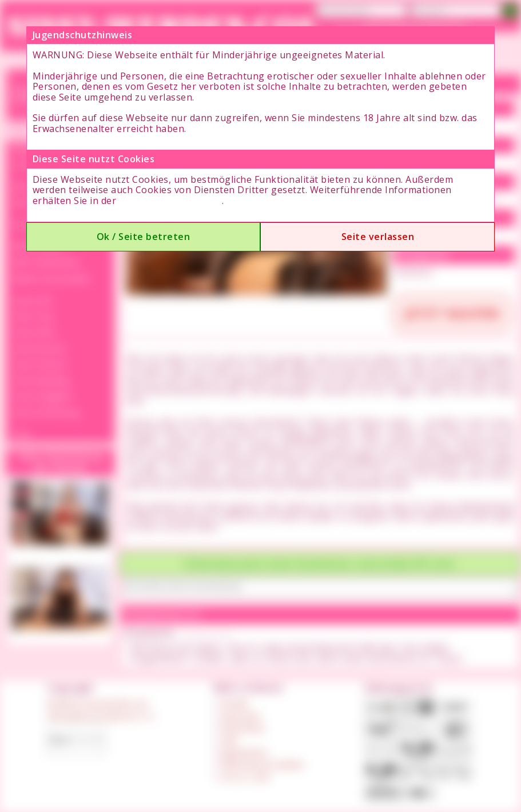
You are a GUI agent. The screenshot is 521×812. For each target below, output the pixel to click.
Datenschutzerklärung (170, 201)
